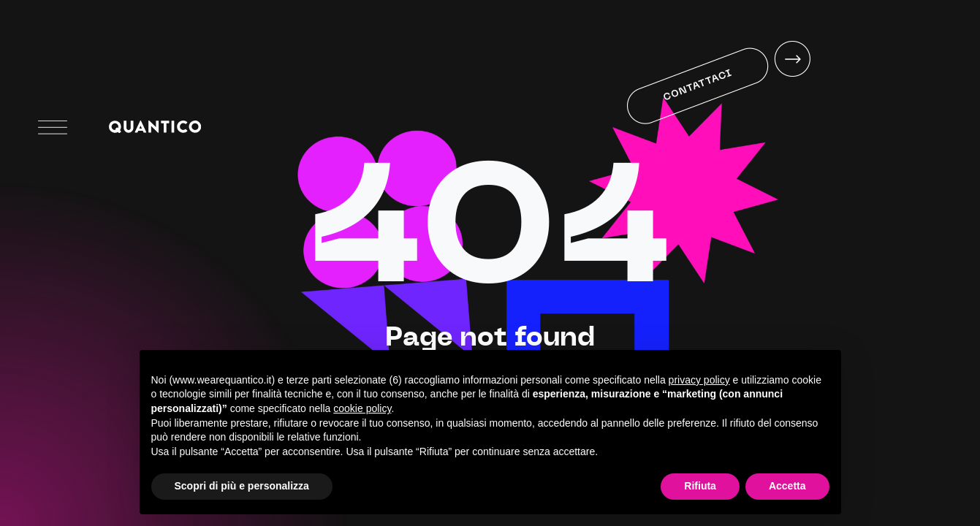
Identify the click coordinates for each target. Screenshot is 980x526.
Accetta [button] (787, 486)
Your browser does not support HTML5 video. (715, 126)
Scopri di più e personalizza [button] (242, 486)
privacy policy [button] (699, 380)
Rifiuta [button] (700, 486)
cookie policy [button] (362, 408)
